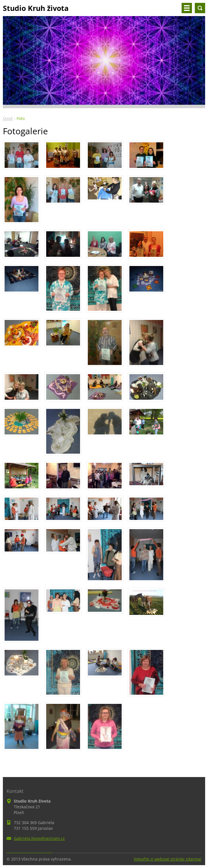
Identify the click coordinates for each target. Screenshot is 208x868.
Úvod (8, 118)
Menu (187, 8)
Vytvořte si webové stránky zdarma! (168, 859)
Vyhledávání (200, 8)
